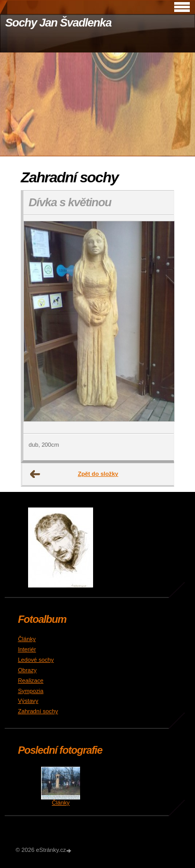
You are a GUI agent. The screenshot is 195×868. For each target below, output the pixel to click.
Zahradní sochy (38, 711)
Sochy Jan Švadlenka (58, 23)
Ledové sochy (36, 660)
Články (27, 639)
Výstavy (28, 701)
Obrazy (27, 670)
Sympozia (30, 691)
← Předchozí (35, 474)
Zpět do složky (98, 474)
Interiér (27, 649)
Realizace (30, 680)
